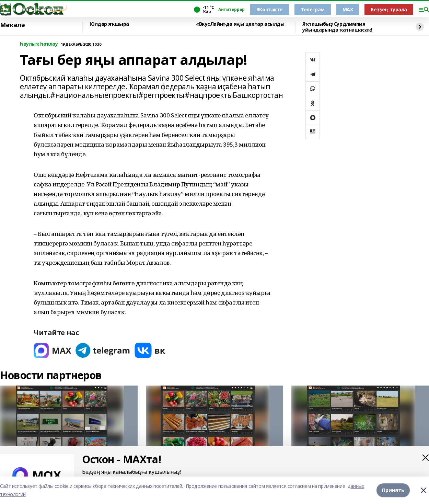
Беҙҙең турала (389, 9)
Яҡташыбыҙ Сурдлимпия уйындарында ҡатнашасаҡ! (337, 27)
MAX (348, 9)
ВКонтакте (270, 9)
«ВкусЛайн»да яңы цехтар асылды (240, 24)
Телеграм (313, 9)
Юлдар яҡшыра (109, 24)
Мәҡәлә (12, 25)
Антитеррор (231, 10)
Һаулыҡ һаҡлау (39, 44)
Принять (393, 490)
